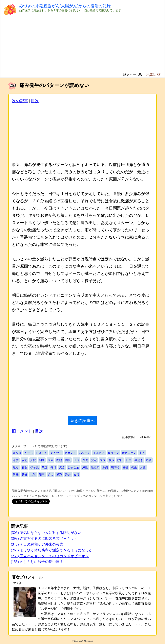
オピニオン (129, 453)
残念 (45, 467)
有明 (24, 467)
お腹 (143, 467)
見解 (24, 475)
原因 (50, 460)
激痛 (105, 467)
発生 (134, 467)
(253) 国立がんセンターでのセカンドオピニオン (50, 556)
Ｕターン (113, 453)
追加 (50, 475)
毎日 (53, 467)
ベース (29, 453)
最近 (16, 467)
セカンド (70, 453)
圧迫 (77, 460)
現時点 (115, 467)
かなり (17, 453)
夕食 (85, 460)
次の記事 (20, 101)
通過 (59, 475)
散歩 (111, 460)
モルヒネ (99, 453)
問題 (59, 460)
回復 (68, 460)
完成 (103, 460)
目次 (35, 101)
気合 (62, 467)
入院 (33, 460)
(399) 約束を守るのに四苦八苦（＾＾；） (44, 539)
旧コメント (22, 431)
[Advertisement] (82, 44)
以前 (24, 460)
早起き (139, 460)
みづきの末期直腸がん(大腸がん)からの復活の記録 (65, 6)
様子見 (35, 467)
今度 (16, 460)
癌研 (125, 467)
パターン (85, 453)
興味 (16, 475)
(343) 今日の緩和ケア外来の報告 (37, 544)
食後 (77, 475)
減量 (85, 467)
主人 (142, 453)
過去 (68, 475)
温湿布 (95, 467)
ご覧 (33, 475)
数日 (120, 460)
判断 (42, 460)
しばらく (42, 453)
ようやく (56, 453)
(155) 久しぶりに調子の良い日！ (37, 562)
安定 (94, 460)
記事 (42, 475)
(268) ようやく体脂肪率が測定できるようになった (52, 550)
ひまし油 (74, 467)
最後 (149, 460)
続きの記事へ (82, 421)
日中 (129, 460)
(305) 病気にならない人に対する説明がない (46, 533)
